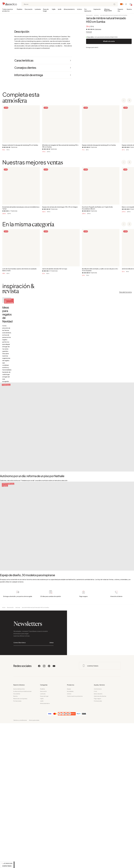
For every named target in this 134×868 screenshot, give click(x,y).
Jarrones (96, 15)
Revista (129, 9)
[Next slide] (129, 245)
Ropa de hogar (46, 10)
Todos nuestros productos (8, 10)
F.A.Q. (96, 836)
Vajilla (54, 9)
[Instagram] (44, 811)
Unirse (52, 787)
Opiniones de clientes (100, 841)
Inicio (4, 752)
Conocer (89, 32)
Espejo (69, 834)
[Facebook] (39, 811)
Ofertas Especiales (108, 10)
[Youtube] (54, 811)
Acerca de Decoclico (19, 834)
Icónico (80, 9)
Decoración (29, 9)
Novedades (70, 836)
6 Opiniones (98, 29)
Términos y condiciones (20, 865)
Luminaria (38, 9)
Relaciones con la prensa (20, 843)
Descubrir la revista (125, 437)
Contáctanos (98, 834)
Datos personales (34, 865)
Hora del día (17, 839)
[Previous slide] (124, 245)
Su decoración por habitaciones (22, 836)
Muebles (20, 9)
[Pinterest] (49, 811)
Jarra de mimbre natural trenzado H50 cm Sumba (114, 15)
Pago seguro (98, 843)
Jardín (60, 9)
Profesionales (17, 846)
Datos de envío (98, 839)
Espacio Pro (120, 10)
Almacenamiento (69, 9)
